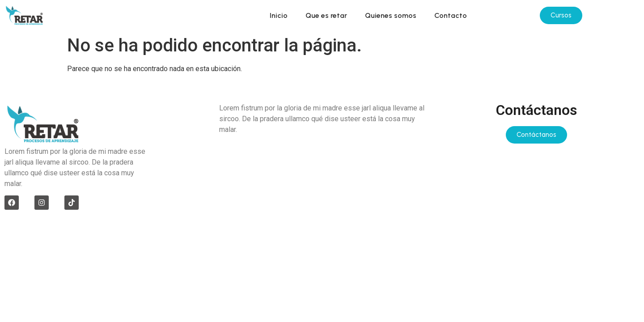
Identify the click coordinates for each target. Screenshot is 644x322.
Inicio (279, 15)
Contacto (451, 15)
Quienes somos (391, 15)
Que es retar (326, 15)
